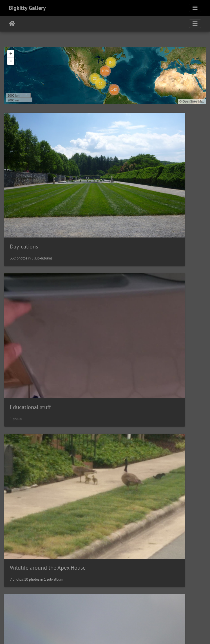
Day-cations (24, 188)
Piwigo (117, 632)
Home (12, 24)
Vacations (21, 394)
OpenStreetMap (193, 101)
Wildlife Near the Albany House (152, 496)
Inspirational (130, 291)
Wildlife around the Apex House (48, 291)
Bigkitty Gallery (27, 8)
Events (123, 394)
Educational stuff (135, 188)
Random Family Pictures (39, 598)
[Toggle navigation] (195, 8)
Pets (15, 496)
